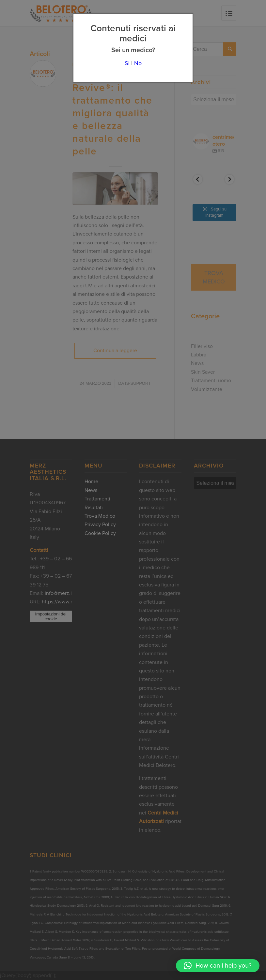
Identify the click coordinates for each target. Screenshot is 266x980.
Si (127, 63)
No (138, 63)
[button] (218, 966)
